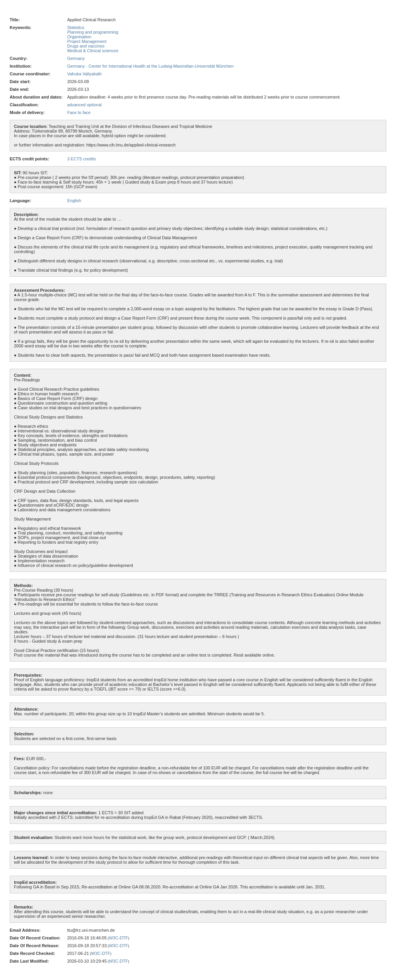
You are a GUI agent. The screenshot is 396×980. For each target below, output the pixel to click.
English (74, 201)
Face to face (79, 112)
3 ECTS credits (82, 159)
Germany (76, 58)
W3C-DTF (118, 938)
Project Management (87, 41)
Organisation (79, 37)
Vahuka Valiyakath (84, 74)
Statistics (76, 27)
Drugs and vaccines (86, 46)
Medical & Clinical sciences (93, 51)
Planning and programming (93, 32)
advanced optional (84, 105)
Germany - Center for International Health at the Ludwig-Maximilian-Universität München (150, 66)
